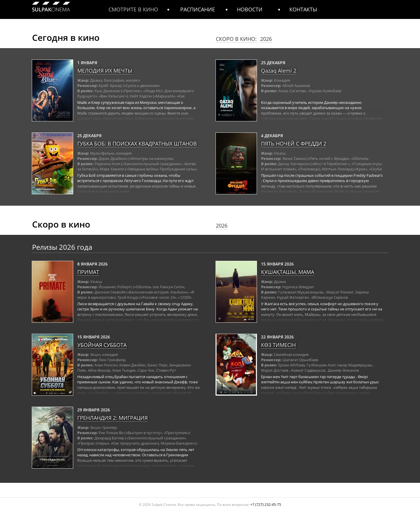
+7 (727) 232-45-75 (266, 505)
